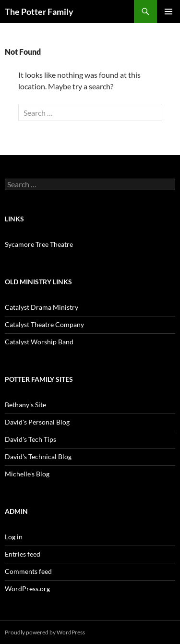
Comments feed (28, 571)
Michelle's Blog (27, 474)
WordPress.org (27, 589)
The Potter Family (39, 12)
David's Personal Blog (37, 422)
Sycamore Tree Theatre (39, 244)
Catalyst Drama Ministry (42, 307)
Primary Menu (168, 12)
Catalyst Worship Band (39, 342)
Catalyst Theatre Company (44, 324)
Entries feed (23, 554)
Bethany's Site (25, 405)
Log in (14, 537)
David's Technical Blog (38, 456)
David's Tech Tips (30, 439)
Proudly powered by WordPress (45, 632)
